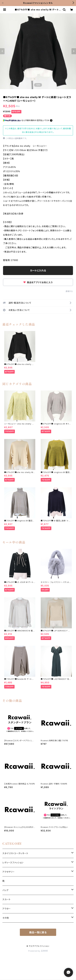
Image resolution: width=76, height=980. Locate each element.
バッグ (5, 890)
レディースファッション (13, 863)
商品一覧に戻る (38, 932)
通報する (69, 291)
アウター (7, 909)
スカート (7, 899)
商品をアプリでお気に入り (38, 282)
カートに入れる (38, 271)
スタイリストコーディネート (15, 853)
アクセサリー (9, 872)
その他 (6, 918)
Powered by (38, 951)
